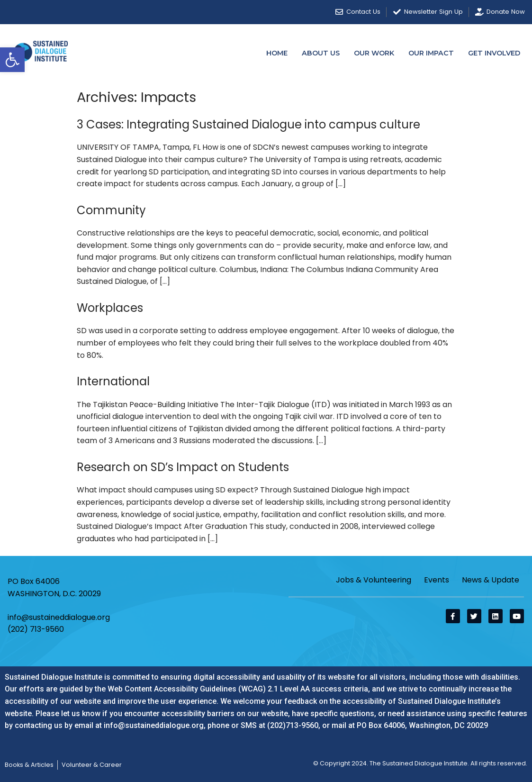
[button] (12, 60)
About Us (321, 53)
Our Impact (431, 53)
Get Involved (494, 53)
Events (437, 580)
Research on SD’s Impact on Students (183, 467)
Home (277, 53)
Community (111, 210)
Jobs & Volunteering (374, 580)
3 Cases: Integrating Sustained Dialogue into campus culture (248, 124)
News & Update (491, 580)
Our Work (374, 53)
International (113, 381)
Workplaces (110, 308)
